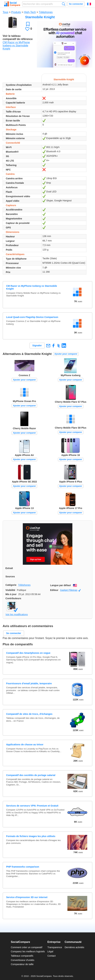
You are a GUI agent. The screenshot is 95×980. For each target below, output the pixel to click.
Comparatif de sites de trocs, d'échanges (29, 714)
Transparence (55, 947)
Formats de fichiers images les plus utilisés (31, 836)
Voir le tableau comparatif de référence (18, 37)
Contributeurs (13, 598)
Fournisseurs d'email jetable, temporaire (29, 683)
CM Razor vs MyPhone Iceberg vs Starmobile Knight (16, 46)
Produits (16, 12)
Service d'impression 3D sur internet (27, 897)
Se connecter (76, 4)
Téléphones (46, 12)
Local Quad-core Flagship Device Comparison (32, 317)
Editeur (54, 590)
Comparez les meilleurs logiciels (28, 951)
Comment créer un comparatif (26, 947)
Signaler (37, 345)
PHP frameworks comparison (23, 867)
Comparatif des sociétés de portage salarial (31, 775)
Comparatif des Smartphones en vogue (28, 653)
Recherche (64, 4)
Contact (52, 956)
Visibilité (10, 590)
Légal (50, 951)
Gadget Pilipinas (70, 590)
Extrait (9, 568)
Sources (10, 576)
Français (89, 4)
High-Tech (30, 12)
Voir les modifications (17, 614)
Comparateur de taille (22, 964)
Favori (28, 24)
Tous (5, 12)
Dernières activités (74, 947)
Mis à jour (11, 594)
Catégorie (11, 585)
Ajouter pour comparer (66, 354)
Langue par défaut (61, 585)
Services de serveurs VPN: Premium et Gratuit (32, 806)
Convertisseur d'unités (22, 960)
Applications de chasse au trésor (25, 744)
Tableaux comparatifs (22, 956)
